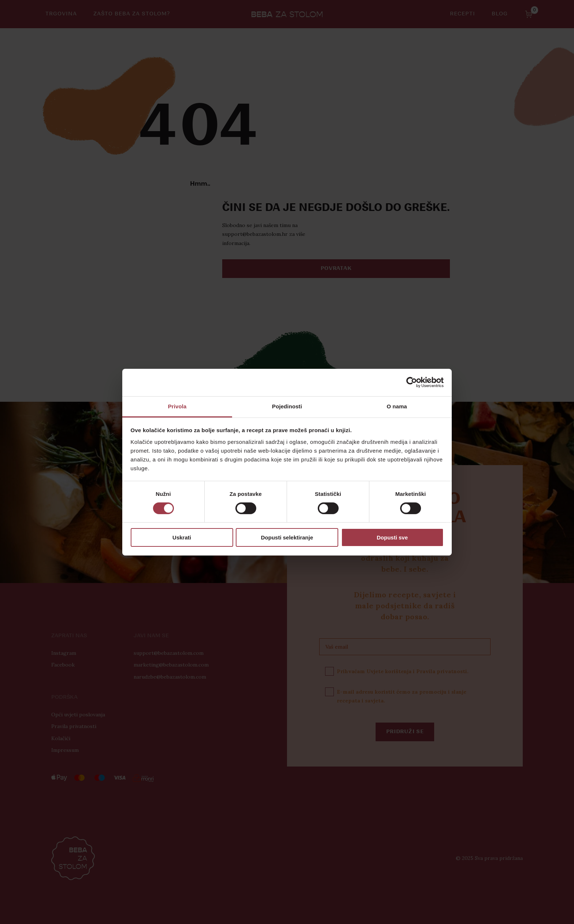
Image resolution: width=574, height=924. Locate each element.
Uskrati (182, 537)
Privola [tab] (177, 406)
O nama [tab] (397, 406)
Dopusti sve (392, 537)
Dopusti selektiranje (287, 537)
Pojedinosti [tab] (287, 406)
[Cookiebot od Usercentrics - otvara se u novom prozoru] (412, 382)
